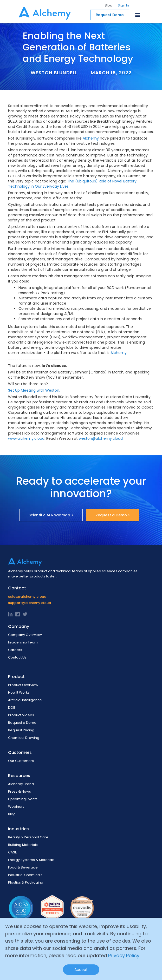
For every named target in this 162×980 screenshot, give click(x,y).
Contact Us (17, 657)
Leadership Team (23, 642)
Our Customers (21, 761)
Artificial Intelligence (25, 700)
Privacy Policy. (124, 955)
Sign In (124, 5)
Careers (15, 650)
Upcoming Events (23, 799)
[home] (43, 12)
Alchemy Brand (21, 784)
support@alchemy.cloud (30, 603)
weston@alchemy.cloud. (101, 438)
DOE (12, 708)
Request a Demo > (113, 515)
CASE (12, 852)
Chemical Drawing (24, 738)
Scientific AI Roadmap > (51, 515)
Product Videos (21, 715)
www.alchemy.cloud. (27, 438)
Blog (109, 5)
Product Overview (23, 685)
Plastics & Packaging (26, 882)
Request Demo (110, 15)
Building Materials (23, 845)
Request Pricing (21, 730)
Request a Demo (22, 723)
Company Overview (25, 635)
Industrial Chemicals (25, 875)
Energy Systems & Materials (31, 860)
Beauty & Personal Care (28, 837)
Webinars (16, 807)
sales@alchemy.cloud (27, 597)
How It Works (19, 692)
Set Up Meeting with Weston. (34, 390)
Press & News (20, 791)
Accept (81, 970)
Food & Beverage (23, 867)
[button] (138, 14)
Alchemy (91, 138)
